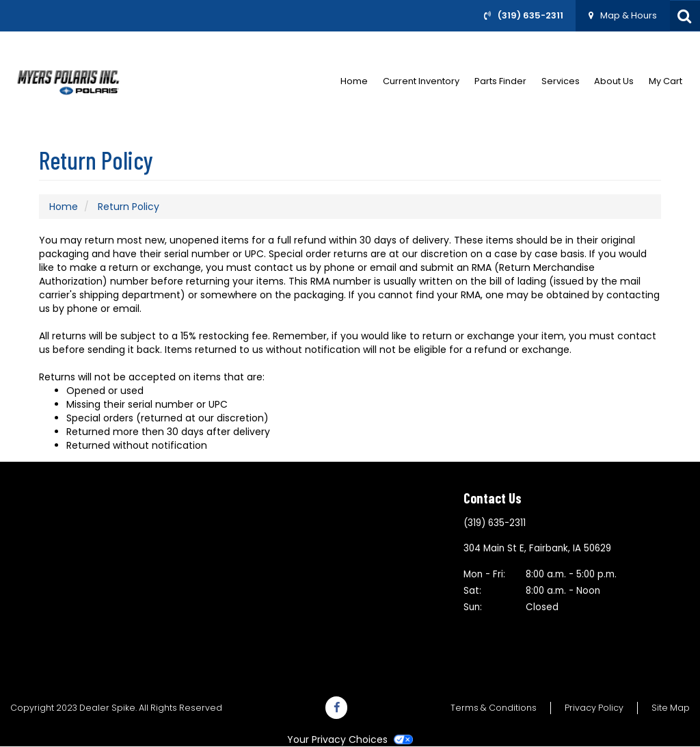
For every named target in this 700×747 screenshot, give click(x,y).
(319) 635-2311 (530, 15)
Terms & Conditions (494, 708)
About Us (614, 81)
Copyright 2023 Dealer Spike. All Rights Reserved (116, 708)
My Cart (665, 81)
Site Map (671, 708)
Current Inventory (421, 81)
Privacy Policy (594, 708)
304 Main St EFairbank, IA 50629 (537, 548)
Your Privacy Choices (350, 739)
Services (561, 81)
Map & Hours (629, 15)
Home (354, 81)
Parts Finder (500, 81)
